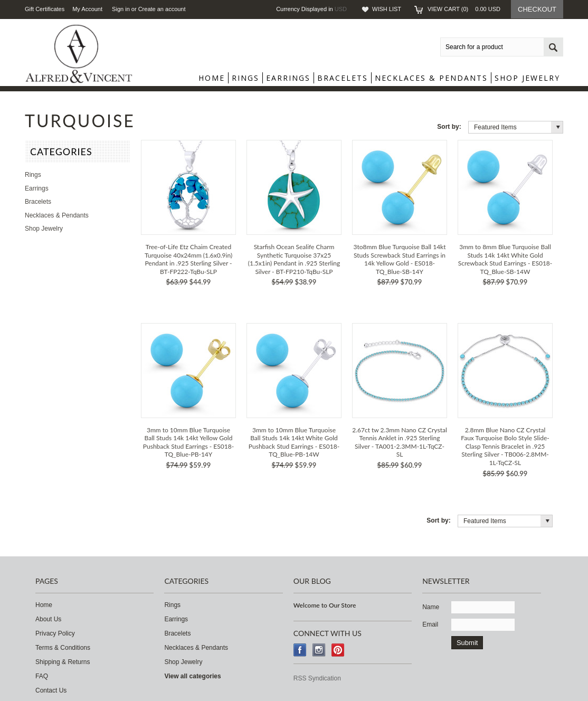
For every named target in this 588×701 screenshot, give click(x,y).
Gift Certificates (45, 9)
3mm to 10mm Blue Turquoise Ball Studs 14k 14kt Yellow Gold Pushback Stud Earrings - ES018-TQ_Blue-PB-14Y (188, 442)
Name (431, 607)
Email (430, 624)
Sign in (121, 9)
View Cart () (464, 9)
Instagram (319, 650)
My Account (87, 9)
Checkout (537, 9)
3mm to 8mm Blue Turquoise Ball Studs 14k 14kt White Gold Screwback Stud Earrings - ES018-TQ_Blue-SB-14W (505, 259)
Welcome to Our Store (325, 605)
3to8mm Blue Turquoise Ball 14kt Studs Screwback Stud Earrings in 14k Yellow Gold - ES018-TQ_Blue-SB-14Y (399, 259)
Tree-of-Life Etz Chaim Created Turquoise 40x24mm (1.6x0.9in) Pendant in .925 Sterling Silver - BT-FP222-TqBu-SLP (188, 259)
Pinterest (338, 650)
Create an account (162, 9)
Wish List (387, 9)
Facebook (300, 650)
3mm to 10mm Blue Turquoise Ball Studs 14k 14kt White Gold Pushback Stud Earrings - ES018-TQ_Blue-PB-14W (294, 442)
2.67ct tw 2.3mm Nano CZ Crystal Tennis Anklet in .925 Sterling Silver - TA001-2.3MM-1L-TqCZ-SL (400, 442)
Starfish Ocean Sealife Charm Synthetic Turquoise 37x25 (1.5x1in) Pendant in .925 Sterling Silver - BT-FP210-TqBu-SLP (294, 259)
